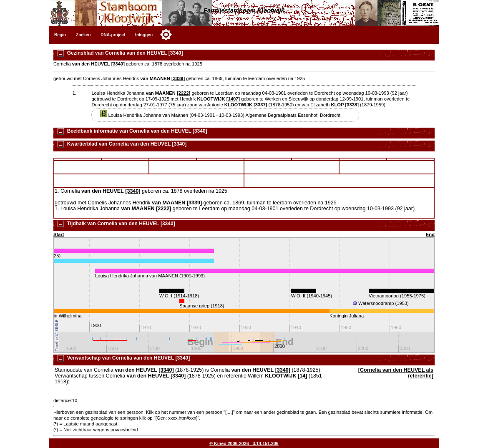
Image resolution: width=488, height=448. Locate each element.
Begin (60, 35)
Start (59, 234)
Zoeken (83, 35)
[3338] (352, 105)
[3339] (178, 78)
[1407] (233, 99)
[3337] (260, 105)
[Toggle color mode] (166, 35)
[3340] (118, 64)
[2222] (184, 93)
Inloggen (144, 35)
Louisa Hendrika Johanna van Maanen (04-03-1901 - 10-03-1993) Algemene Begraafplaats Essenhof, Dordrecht (220, 115)
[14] (302, 376)
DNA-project (113, 35)
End (430, 234)
